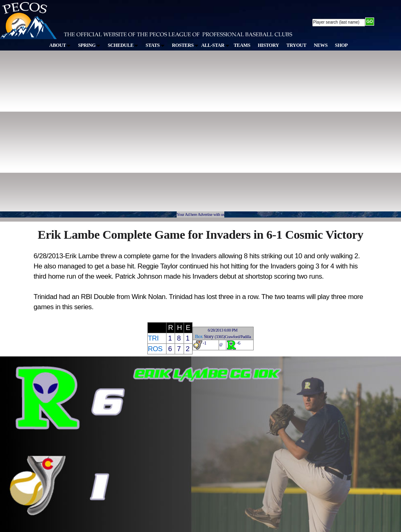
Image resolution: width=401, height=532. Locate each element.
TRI (153, 338)
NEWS (321, 45)
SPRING (89, 45)
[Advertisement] (76, 135)
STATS (155, 45)
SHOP (341, 45)
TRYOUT (297, 45)
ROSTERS (185, 45)
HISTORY (268, 45)
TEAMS (242, 45)
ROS (155, 349)
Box (199, 336)
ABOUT (60, 45)
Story (208, 336)
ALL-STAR (215, 45)
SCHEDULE (123, 45)
